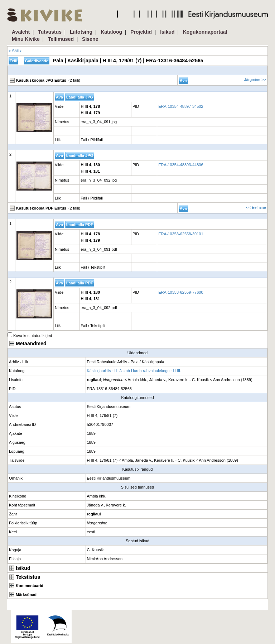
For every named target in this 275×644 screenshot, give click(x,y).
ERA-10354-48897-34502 (181, 106)
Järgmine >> (255, 80)
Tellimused (61, 39)
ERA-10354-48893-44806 (181, 165)
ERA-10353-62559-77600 (181, 292)
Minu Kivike (26, 39)
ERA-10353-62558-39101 (181, 234)
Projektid (141, 32)
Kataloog (111, 32)
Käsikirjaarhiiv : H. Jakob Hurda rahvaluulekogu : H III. (134, 371)
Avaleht (21, 32)
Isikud (167, 32)
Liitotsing (81, 32)
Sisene (90, 39)
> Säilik (15, 51)
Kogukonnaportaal (205, 32)
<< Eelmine (256, 207)
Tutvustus (50, 32)
